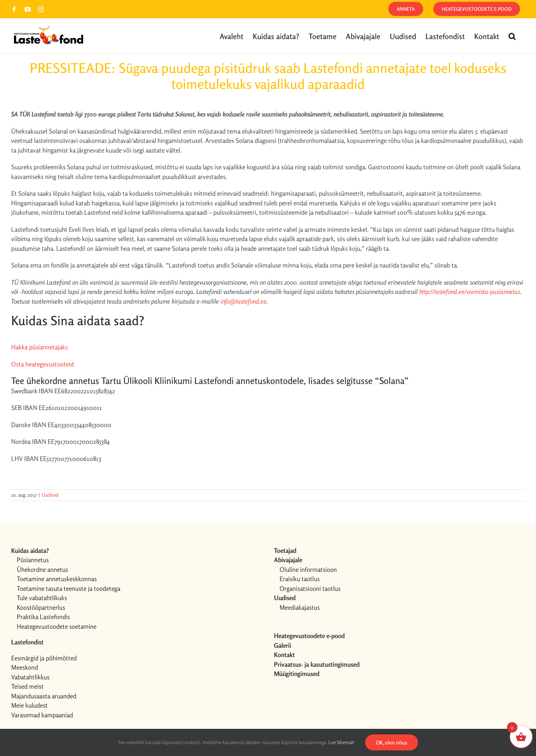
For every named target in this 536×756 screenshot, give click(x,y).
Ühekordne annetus (42, 569)
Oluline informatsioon (308, 569)
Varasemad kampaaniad (42, 715)
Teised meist (27, 686)
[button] (512, 36)
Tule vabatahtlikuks (42, 598)
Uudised (50, 495)
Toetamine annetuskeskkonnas (57, 579)
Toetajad (285, 550)
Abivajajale (288, 560)
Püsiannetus (33, 560)
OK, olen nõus (392, 742)
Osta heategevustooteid (42, 364)
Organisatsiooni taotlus (310, 588)
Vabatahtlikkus (30, 677)
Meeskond (25, 667)
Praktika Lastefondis (43, 617)
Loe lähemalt (341, 742)
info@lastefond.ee (243, 301)
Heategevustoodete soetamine (57, 626)
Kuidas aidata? (30, 550)
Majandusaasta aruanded (44, 696)
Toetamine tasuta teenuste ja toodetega (68, 588)
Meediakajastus (300, 607)
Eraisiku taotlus (300, 579)
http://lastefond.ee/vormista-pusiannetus (470, 291)
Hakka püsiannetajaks (39, 347)
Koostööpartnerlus (41, 607)
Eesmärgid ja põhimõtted (44, 658)
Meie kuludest (29, 705)
